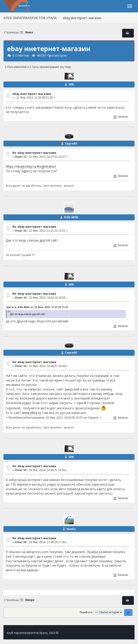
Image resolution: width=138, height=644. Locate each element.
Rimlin (71, 529)
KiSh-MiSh (71, 217)
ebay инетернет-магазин (32, 94)
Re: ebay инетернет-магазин (34, 153)
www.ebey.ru (31, 413)
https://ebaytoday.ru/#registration (31, 166)
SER (71, 84)
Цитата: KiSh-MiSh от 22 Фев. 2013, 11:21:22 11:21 (37, 307)
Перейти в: (86, 612)
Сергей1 (71, 144)
